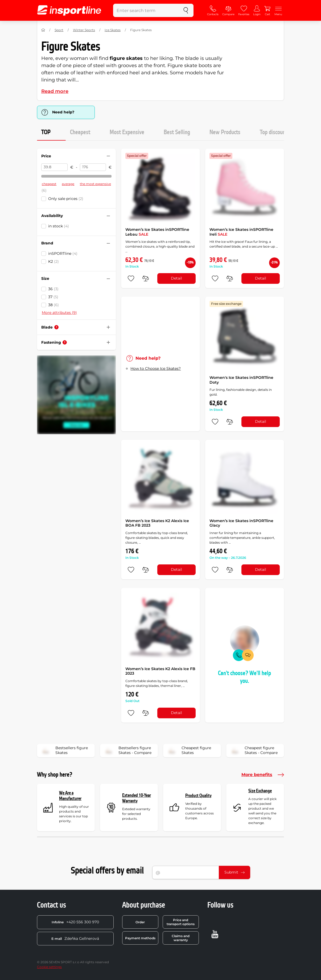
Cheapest (80, 132)
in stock (59, 226)
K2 (53, 261)
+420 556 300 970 (75, 922)
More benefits (263, 775)
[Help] (56, 327)
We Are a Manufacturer (70, 796)
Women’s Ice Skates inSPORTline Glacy (241, 523)
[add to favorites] (131, 278)
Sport (59, 30)
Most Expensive (127, 132)
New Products (225, 132)
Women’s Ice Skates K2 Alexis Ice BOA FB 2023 (157, 523)
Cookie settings (49, 967)
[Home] (43, 30)
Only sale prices (66, 199)
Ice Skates (113, 30)
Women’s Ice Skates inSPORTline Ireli (241, 232)
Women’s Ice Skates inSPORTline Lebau (157, 232)
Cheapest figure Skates (189, 751)
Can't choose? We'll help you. (244, 677)
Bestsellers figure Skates (64, 751)
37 (53, 297)
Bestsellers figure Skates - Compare (127, 751)
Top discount (273, 132)
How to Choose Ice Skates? (156, 368)
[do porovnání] (146, 278)
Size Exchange (260, 791)
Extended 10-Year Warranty (137, 798)
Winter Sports (84, 30)
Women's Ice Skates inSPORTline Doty (241, 380)
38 (53, 305)
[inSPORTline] (69, 10)
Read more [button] (55, 91)
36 (53, 289)
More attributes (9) (59, 313)
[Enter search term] (146, 10)
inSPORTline (63, 253)
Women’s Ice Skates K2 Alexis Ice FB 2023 (160, 671)
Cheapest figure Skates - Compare (254, 751)
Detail (176, 278)
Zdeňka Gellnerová (75, 938)
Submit (234, 872)
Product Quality (198, 796)
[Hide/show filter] (108, 156)
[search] (186, 10)
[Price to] (93, 167)
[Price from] (54, 167)
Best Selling (177, 132)
